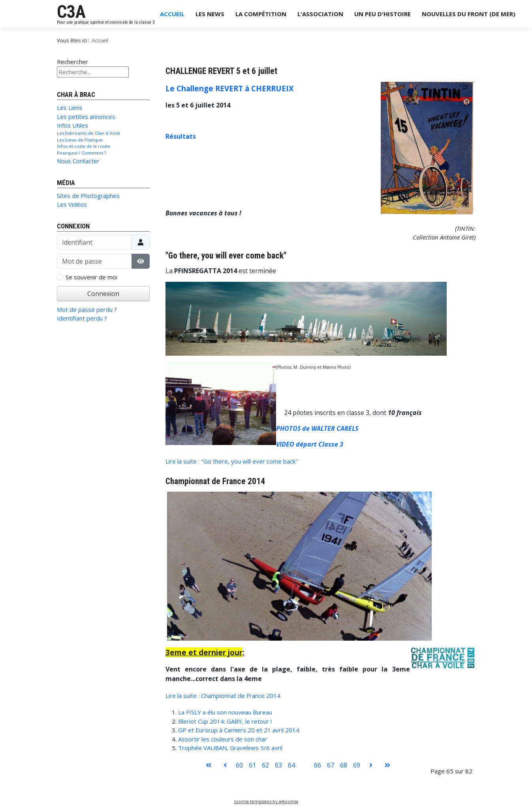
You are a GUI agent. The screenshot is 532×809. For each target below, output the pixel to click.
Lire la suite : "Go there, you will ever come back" (232, 461)
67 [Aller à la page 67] (331, 765)
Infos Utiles (72, 125)
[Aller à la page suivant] (371, 765)
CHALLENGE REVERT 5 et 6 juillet (221, 71)
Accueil (172, 14)
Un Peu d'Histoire (383, 14)
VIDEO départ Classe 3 (310, 444)
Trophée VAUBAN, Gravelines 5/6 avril (230, 748)
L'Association (320, 14)
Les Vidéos (72, 204)
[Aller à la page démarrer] (209, 765)
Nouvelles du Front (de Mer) (469, 14)
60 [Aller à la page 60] (239, 765)
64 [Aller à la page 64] (291, 765)
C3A (71, 12)
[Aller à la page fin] (387, 765)
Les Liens (70, 107)
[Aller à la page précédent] (225, 765)
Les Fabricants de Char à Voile (89, 133)
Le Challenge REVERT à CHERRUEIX (229, 88)
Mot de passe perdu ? (87, 309)
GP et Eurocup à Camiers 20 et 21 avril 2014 (239, 730)
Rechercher (72, 62)
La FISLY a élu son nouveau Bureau (225, 712)
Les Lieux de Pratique (80, 140)
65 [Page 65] (305, 765)
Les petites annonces (86, 117)
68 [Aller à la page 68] (344, 765)
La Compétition (261, 14)
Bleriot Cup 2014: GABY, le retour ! (225, 721)
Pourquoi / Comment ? (81, 153)
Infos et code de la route (84, 146)
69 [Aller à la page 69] (357, 765)
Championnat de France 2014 (215, 481)
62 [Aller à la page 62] (265, 765)
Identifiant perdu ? (82, 318)
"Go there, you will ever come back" (226, 256)
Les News (210, 14)
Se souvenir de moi (91, 277)
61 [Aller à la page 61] (252, 765)
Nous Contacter (78, 161)
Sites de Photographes (88, 196)
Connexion (103, 294)
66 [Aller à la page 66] (318, 765)
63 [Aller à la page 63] (278, 765)
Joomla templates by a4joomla (266, 801)
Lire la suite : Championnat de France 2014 (223, 696)
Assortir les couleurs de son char (223, 739)
